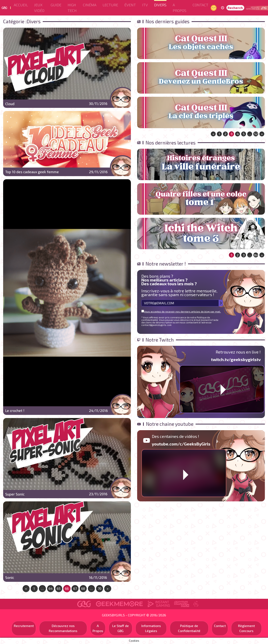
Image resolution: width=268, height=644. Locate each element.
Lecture (110, 5)
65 (59, 588)
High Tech (72, 8)
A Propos (180, 8)
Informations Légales (151, 628)
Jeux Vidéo (39, 8)
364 (256, 255)
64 (51, 588)
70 (100, 588)
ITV (145, 5)
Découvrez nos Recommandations (63, 628)
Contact (200, 5)
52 (256, 134)
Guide (56, 5)
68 (83, 588)
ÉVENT (130, 5)
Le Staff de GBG (120, 628)
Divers (160, 5)
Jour (214, 8)
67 (75, 588)
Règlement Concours (246, 628)
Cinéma (90, 5)
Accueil (21, 5)
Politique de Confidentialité (189, 628)
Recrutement (24, 626)
